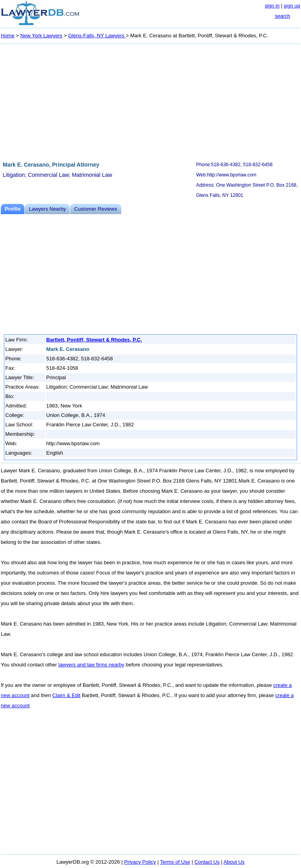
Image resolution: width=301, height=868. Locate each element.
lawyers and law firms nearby (91, 665)
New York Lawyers (42, 36)
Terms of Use (175, 862)
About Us (234, 862)
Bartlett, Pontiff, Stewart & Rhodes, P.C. (94, 340)
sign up (292, 6)
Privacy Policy (140, 862)
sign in (272, 6)
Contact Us (207, 862)
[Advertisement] (150, 101)
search (282, 16)
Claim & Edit (66, 695)
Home (8, 36)
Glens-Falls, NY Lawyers (97, 36)
